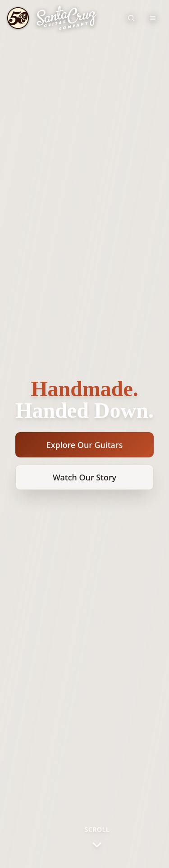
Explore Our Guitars (85, 445)
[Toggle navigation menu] (153, 18)
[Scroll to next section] (97, 839)
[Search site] (131, 18)
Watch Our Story (84, 477)
